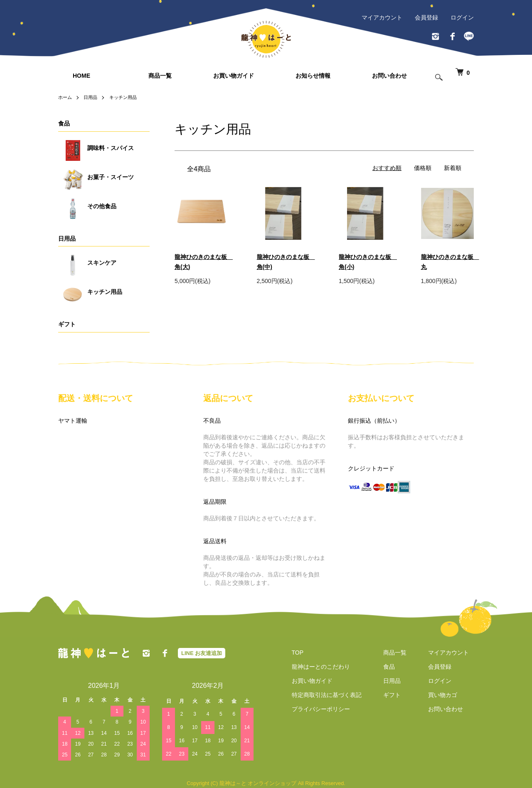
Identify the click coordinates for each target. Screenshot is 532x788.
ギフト (67, 324)
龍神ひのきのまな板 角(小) (365, 262)
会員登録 (426, 17)
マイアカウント (382, 17)
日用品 (92, 97)
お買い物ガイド (234, 76)
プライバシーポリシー (316, 709)
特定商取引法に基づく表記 (322, 695)
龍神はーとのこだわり (316, 667)
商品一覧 (160, 76)
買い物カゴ (448, 695)
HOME (81, 76)
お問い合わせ (389, 76)
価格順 (423, 168)
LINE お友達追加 (202, 653)
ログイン (462, 17)
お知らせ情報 (313, 76)
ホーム (66, 97)
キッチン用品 (127, 97)
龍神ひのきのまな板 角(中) (283, 262)
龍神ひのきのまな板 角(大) (201, 262)
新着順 (453, 168)
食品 (64, 123)
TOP (293, 653)
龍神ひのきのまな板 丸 (448, 262)
